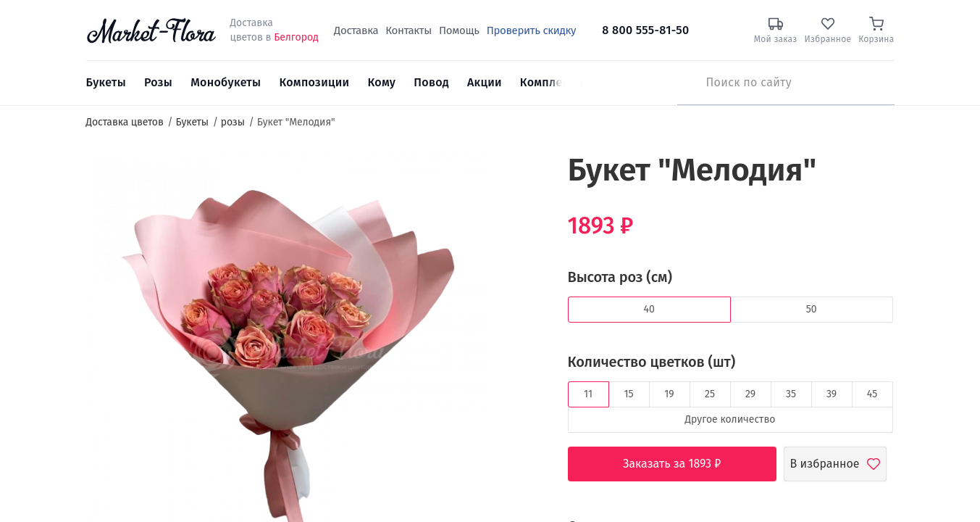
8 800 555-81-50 (645, 30)
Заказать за (683, 464)
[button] (516, 178)
